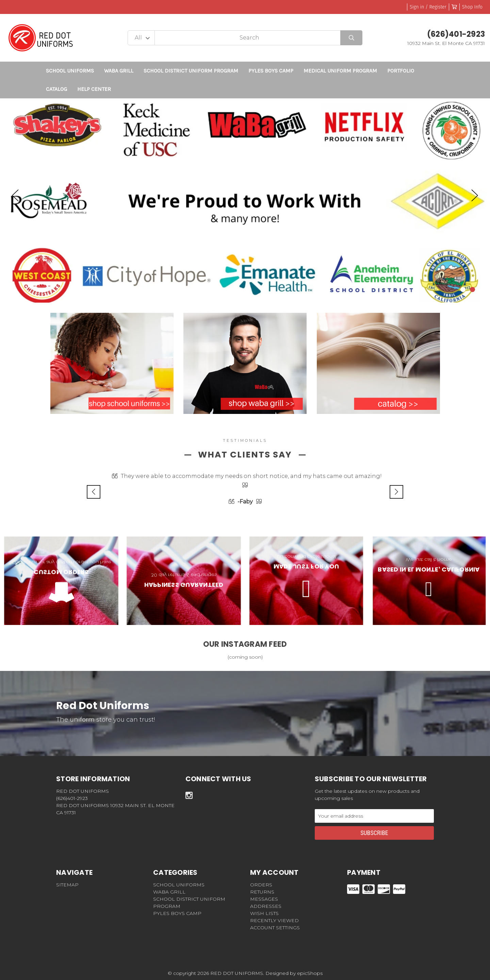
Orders (261, 885)
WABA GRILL (119, 71)
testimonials (245, 440)
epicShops (310, 973)
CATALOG (56, 89)
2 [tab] (473, 290)
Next (475, 195)
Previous (15, 195)
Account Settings (275, 928)
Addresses (266, 906)
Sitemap (67, 885)
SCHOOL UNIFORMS (70, 71)
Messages (264, 899)
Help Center (94, 89)
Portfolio (401, 71)
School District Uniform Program (191, 71)
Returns (262, 892)
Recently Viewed (274, 920)
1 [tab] (463, 290)
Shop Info (472, 7)
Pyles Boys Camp (271, 71)
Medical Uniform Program (340, 71)
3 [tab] (482, 290)
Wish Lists (264, 913)
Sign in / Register (428, 7)
